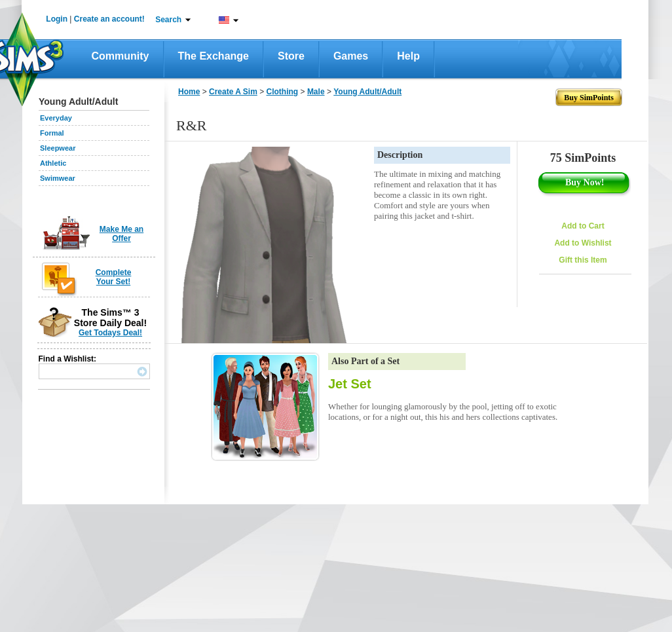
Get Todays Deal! (110, 333)
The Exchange (214, 56)
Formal (52, 133)
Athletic (53, 163)
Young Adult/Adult (367, 92)
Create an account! (109, 19)
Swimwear (58, 178)
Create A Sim (233, 92)
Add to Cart (583, 226)
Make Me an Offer (121, 234)
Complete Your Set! (114, 277)
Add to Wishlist (583, 243)
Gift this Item (583, 260)
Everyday (56, 118)
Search (168, 20)
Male (316, 92)
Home (189, 92)
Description (400, 155)
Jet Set (350, 384)
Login (57, 19)
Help (408, 56)
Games (351, 56)
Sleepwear (58, 148)
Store (291, 56)
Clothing (283, 92)
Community (121, 56)
